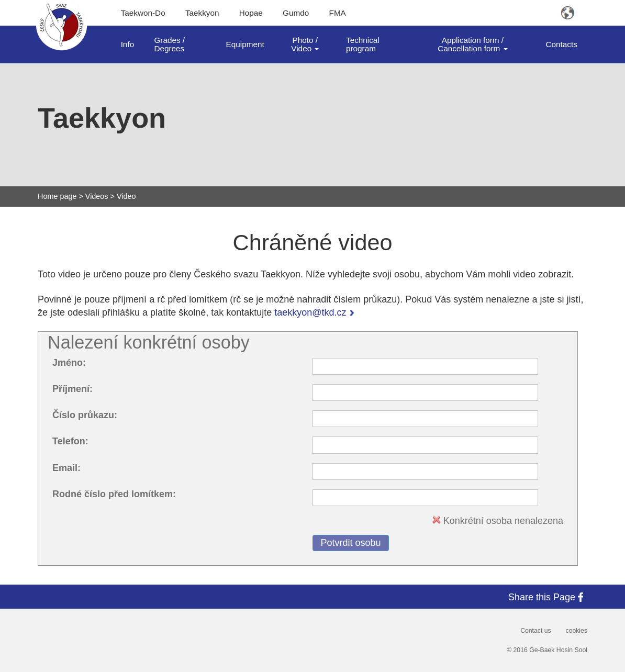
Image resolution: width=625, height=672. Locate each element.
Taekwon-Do (143, 13)
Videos (97, 196)
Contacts (562, 44)
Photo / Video (305, 44)
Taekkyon (202, 13)
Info (128, 44)
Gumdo (296, 13)
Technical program (363, 44)
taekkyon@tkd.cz (310, 312)
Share (548, 597)
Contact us (535, 631)
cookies (577, 631)
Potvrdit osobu (350, 543)
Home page (57, 196)
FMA (338, 13)
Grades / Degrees (169, 44)
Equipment (245, 44)
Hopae (251, 13)
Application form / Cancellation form (472, 44)
